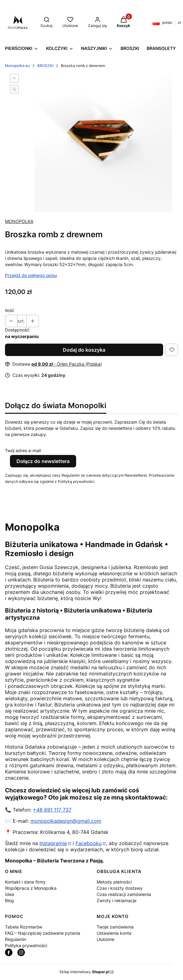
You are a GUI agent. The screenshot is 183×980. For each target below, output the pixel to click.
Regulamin (16, 939)
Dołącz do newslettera (43, 461)
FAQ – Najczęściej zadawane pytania (43, 933)
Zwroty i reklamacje (117, 900)
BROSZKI (45, 66)
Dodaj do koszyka (84, 350)
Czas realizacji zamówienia (124, 894)
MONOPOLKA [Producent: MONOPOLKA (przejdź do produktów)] (19, 221)
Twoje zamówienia (115, 927)
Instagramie (53, 843)
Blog (9, 900)
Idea (9, 894)
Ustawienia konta (114, 933)
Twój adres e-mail (23, 450)
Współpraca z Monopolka (31, 888)
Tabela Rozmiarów (24, 927)
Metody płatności (114, 882)
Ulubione (105, 939)
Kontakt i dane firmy (25, 882)
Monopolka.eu (17, 66)
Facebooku (89, 843)
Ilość (10, 310)
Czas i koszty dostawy (120, 888)
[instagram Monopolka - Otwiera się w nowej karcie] (21, 952)
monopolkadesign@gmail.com (66, 821)
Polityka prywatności (26, 945)
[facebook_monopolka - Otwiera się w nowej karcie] (9, 952)
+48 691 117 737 (52, 810)
